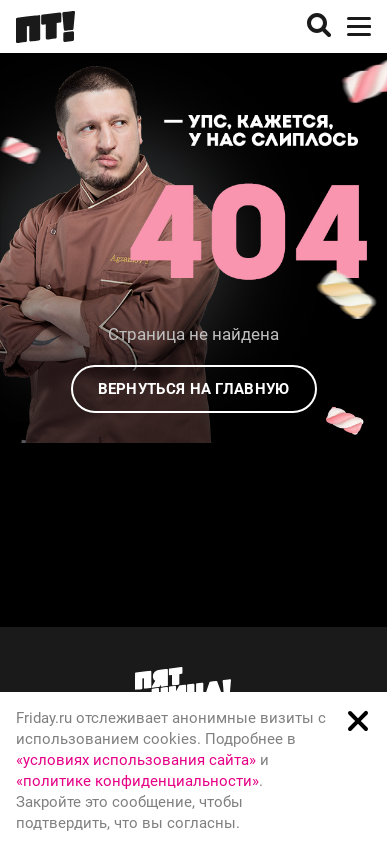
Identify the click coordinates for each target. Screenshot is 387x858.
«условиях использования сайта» (136, 760)
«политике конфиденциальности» (137, 781)
